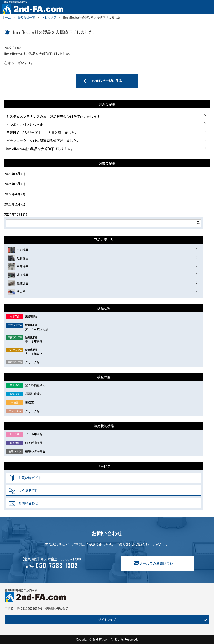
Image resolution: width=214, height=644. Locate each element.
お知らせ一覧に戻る (107, 81)
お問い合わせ (28, 503)
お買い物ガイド (30, 478)
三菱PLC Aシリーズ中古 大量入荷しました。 (42, 132)
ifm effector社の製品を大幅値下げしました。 (40, 149)
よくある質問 (28, 490)
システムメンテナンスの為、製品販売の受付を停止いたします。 (55, 116)
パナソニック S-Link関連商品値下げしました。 (43, 141)
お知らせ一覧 (26, 17)
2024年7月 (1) (15, 184)
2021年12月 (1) (16, 214)
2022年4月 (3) (15, 194)
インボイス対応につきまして (28, 125)
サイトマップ (107, 620)
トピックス (49, 17)
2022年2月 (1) (15, 204)
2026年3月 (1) (15, 174)
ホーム (6, 17)
